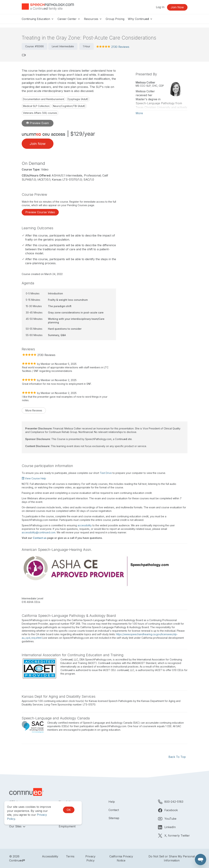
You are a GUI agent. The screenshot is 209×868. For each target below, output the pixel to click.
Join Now (177, 7)
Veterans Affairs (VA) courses (40, 113)
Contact (114, 810)
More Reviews (34, 410)
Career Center (69, 19)
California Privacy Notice (121, 858)
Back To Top (177, 757)
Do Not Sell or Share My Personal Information (172, 858)
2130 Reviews (120, 47)
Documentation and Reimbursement (44, 99)
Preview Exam (37, 123)
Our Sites (16, 826)
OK (69, 810)
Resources (93, 19)
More (139, 113)
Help (112, 802)
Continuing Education (38, 19)
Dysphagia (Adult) (78, 99)
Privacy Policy (90, 858)
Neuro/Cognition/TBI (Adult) (69, 106)
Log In (160, 7)
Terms (70, 856)
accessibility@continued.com (39, 532)
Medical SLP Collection (36, 106)
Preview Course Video (40, 212)
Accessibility (50, 856)
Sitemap (114, 818)
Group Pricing (115, 19)
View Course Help (34, 478)
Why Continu (140, 19)
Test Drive (106, 473)
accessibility (85, 525)
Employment (67, 826)
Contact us (40, 538)
